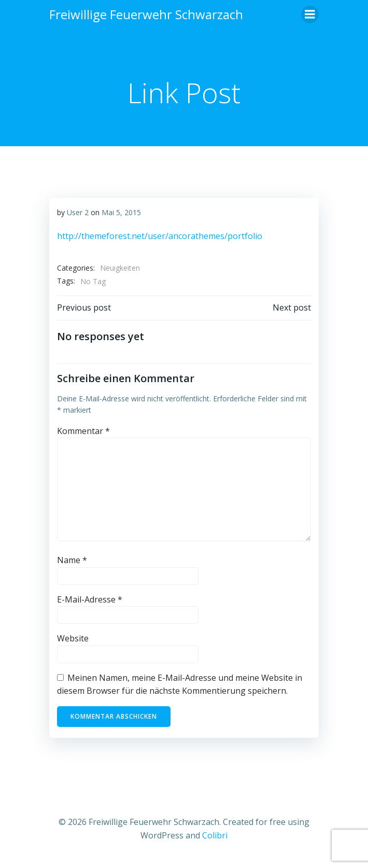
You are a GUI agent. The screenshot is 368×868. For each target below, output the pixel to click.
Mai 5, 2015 (121, 212)
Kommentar (83, 431)
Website (73, 638)
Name (72, 560)
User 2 (78, 212)
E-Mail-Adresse (90, 599)
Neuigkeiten (120, 268)
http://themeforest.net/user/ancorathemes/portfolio (160, 236)
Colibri (215, 835)
